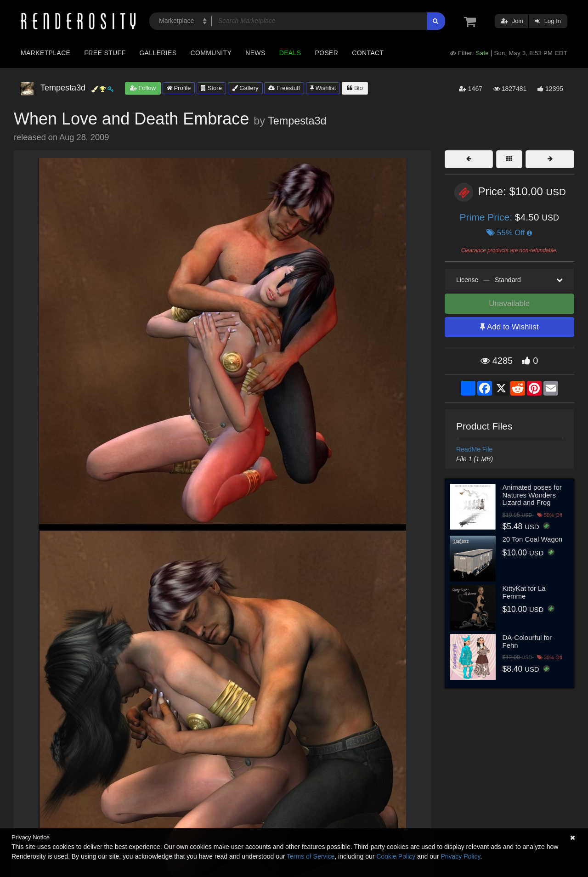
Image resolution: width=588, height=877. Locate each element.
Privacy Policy (460, 856)
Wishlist (323, 88)
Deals (290, 53)
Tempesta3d (297, 121)
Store (211, 88)
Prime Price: (487, 217)
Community (211, 53)
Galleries (158, 53)
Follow (143, 88)
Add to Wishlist (509, 327)
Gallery (245, 88)
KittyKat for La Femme (524, 592)
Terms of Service (311, 856)
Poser (326, 53)
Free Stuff (105, 53)
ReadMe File (474, 449)
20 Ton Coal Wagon (533, 539)
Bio (355, 88)
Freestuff (284, 88)
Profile (179, 88)
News (255, 53)
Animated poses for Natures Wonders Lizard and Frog (532, 495)
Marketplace (45, 53)
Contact (368, 53)
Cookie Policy (396, 856)
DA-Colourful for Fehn (527, 641)
